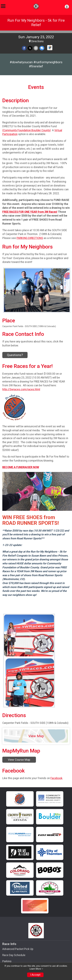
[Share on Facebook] (24, 48)
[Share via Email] (36, 48)
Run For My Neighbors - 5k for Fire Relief (36, 23)
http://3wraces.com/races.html (21, 389)
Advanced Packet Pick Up (18, 949)
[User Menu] (67, 7)
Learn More (35, 969)
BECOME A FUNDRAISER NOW (21, 467)
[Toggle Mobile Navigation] (3, 6)
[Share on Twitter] (30, 48)
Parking (7, 961)
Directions (37, 41)
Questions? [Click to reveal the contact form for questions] (15, 355)
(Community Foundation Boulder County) (27, 130)
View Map (36, 736)
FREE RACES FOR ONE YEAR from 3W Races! (30, 212)
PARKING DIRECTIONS (30, 238)
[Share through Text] (42, 48)
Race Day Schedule (14, 955)
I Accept (35, 975)
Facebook (56, 778)
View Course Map (19, 760)
